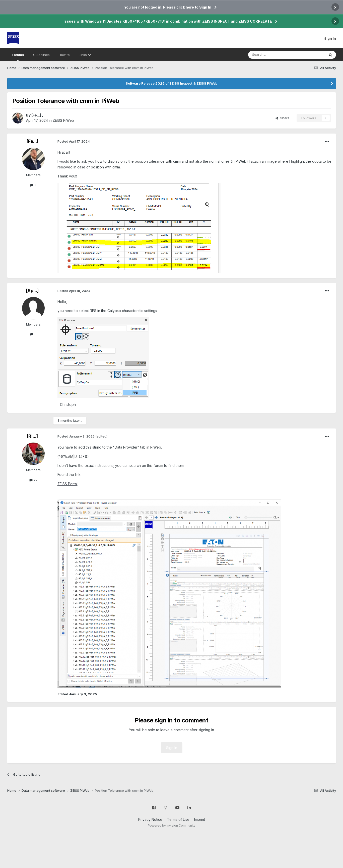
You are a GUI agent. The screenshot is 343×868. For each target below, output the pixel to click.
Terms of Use (178, 819)
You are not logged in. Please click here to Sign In (168, 7)
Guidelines (41, 55)
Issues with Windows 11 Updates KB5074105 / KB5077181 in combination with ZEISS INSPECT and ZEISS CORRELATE (168, 21)
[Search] (274, 55)
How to (64, 55)
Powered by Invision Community (172, 825)
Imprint (200, 819)
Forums (18, 57)
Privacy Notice (150, 819)
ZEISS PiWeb (63, 120)
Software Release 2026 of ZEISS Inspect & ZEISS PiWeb (172, 83)
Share (283, 118)
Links (85, 55)
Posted (74, 141)
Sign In (330, 38)
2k (33, 480)
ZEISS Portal (67, 484)
